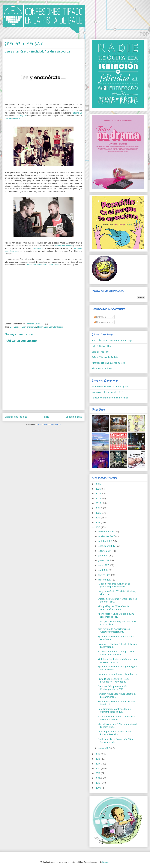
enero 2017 (104, 748)
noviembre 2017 (107, 536)
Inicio (46, 417)
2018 (98, 523)
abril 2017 (104, 570)
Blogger (106, 862)
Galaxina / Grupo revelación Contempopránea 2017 (113, 688)
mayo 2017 (104, 565)
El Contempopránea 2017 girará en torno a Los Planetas (116, 653)
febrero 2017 (105, 580)
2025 (98, 489)
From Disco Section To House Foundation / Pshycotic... (114, 680)
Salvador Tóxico (56, 327)
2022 (99, 503)
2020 (99, 513)
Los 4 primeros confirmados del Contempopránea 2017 (115, 710)
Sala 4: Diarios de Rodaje (105, 357)
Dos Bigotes (21, 116)
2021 (98, 508)
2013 (98, 769)
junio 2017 (104, 560)
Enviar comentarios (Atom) (50, 425)
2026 (99, 484)
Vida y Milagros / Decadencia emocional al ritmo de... (113, 608)
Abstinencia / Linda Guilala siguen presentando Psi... (116, 615)
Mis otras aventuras (102, 368)
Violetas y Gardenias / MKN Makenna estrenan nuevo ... (117, 661)
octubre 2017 (105, 541)
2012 (98, 773)
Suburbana (38, 248)
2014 (98, 764)
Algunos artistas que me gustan (108, 363)
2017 (98, 527)
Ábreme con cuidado (64, 246)
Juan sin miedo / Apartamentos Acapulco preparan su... (114, 630)
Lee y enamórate (13, 118)
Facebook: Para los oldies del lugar (110, 398)
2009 (99, 788)
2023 (99, 499)
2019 (98, 518)
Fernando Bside (33, 324)
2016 (98, 754)
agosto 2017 (105, 551)
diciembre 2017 (107, 532)
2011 (98, 778)
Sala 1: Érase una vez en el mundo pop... (112, 341)
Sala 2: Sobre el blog (102, 346)
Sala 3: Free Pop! (100, 352)
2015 (98, 759)
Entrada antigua (74, 417)
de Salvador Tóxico (43, 265)
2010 (98, 783)
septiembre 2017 (107, 546)
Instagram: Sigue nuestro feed (107, 392)
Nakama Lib (77, 113)
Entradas (100, 317)
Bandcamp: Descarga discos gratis (110, 387)
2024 (99, 494)
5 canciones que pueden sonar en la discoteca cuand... (117, 718)
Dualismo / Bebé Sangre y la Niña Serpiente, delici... (115, 741)
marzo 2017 (105, 575)
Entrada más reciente (16, 417)
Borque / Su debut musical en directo (117, 674)
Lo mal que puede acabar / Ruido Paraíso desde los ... (115, 733)
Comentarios (102, 322)
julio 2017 (104, 556)
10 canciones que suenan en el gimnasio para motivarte (114, 585)
